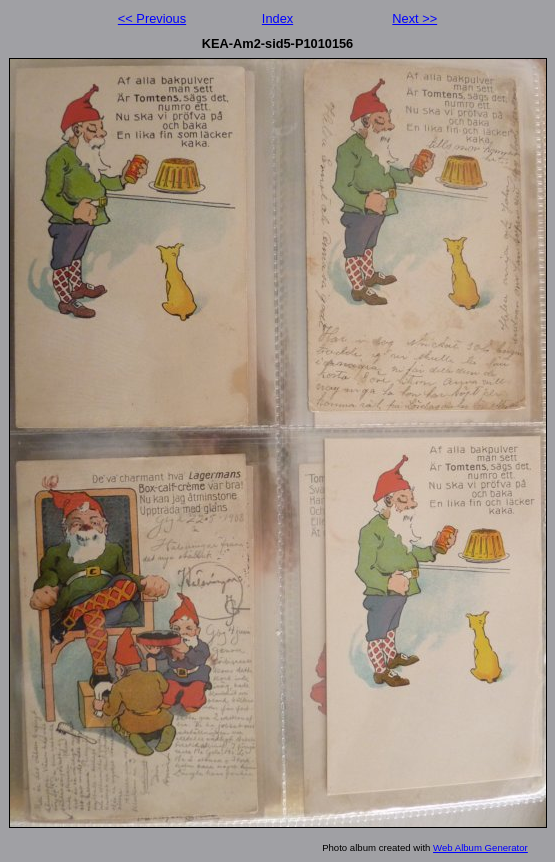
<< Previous (152, 18)
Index (277, 18)
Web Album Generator (480, 847)
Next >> (414, 18)
